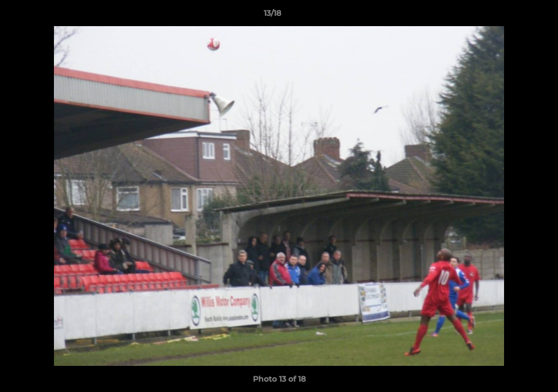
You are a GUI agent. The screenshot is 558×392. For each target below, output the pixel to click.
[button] (512, 16)
